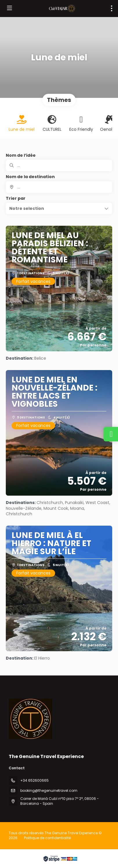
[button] (59, 208)
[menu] (112, 8)
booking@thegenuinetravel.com (49, 790)
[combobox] (59, 187)
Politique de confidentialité (47, 838)
